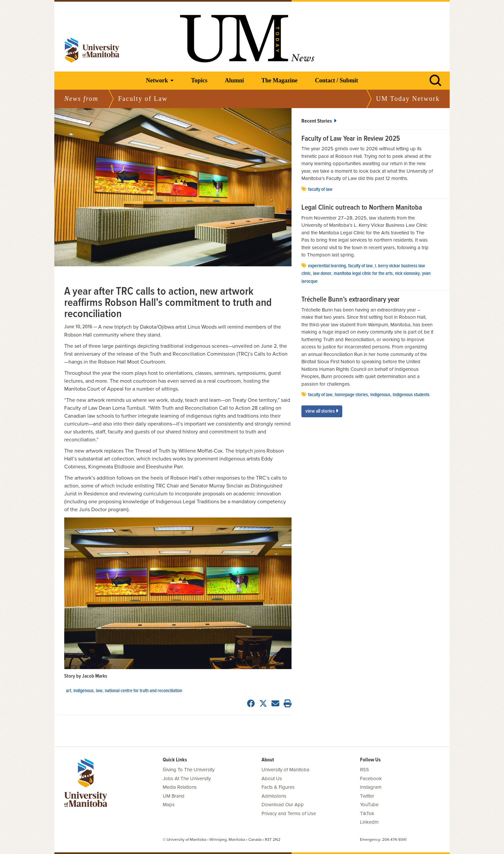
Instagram (371, 787)
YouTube (369, 805)
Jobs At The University (187, 779)
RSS (364, 770)
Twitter (367, 796)
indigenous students (411, 395)
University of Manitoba (285, 770)
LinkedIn (369, 822)
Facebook (371, 779)
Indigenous (84, 691)
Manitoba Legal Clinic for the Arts (363, 274)
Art (69, 691)
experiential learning (327, 266)
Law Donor (322, 274)
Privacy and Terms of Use (289, 813)
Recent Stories (319, 121)
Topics (199, 80)
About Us (272, 779)
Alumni (234, 80)
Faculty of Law (320, 190)
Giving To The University (189, 770)
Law (99, 691)
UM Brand (174, 796)
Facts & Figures (278, 787)
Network (157, 80)
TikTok (367, 813)
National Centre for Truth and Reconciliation (143, 691)
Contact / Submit (336, 80)
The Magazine (279, 80)
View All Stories (322, 411)
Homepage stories (351, 395)
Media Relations (180, 787)
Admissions (274, 796)
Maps (169, 805)
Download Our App (283, 805)
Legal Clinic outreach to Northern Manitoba (362, 208)
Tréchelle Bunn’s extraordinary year (350, 300)
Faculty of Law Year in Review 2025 (351, 139)
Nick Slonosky (407, 274)
